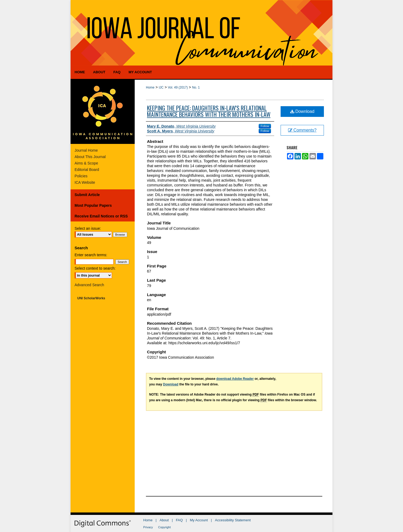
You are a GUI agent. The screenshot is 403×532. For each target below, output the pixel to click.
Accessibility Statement (233, 520)
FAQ (179, 520)
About (164, 520)
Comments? (302, 130)
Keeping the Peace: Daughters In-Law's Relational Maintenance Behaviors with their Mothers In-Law (209, 111)
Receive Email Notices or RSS (101, 216)
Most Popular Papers (93, 205)
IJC (161, 87)
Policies (81, 176)
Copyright (164, 527)
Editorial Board (87, 170)
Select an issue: (88, 228)
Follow (265, 126)
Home (150, 87)
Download (302, 111)
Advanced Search (89, 285)
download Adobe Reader (235, 379)
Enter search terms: (91, 255)
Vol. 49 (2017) (178, 87)
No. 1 (196, 87)
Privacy (148, 527)
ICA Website (85, 182)
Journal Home (86, 150)
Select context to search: (95, 268)
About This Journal (90, 157)
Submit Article (87, 195)
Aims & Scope (86, 163)
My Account (199, 520)
